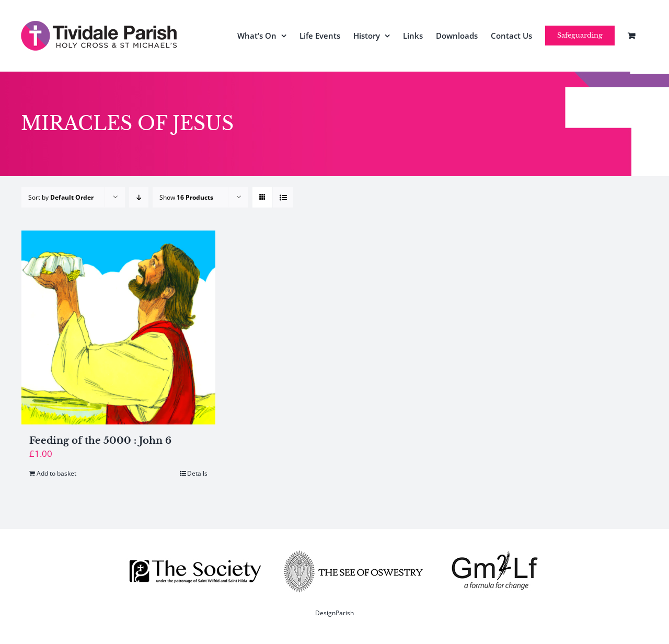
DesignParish (334, 613)
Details (197, 473)
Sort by (61, 197)
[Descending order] (139, 197)
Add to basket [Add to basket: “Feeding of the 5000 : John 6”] (56, 473)
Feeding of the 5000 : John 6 (100, 441)
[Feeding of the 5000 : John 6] (118, 327)
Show (186, 197)
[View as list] (283, 197)
